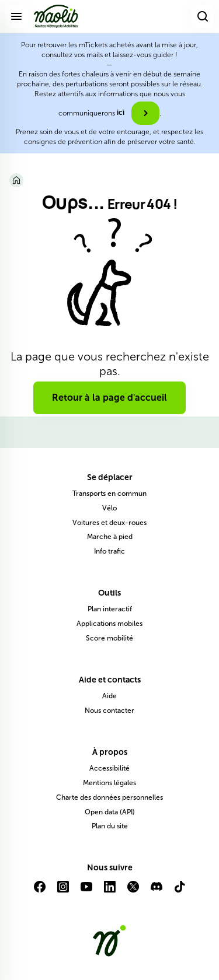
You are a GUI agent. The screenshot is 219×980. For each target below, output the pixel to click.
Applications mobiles (109, 624)
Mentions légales (109, 783)
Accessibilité (109, 768)
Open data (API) (110, 812)
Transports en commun (109, 494)
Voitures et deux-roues (109, 523)
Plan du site (110, 826)
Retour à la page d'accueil (109, 398)
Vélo (109, 508)
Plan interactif (110, 609)
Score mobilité (109, 638)
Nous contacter (109, 710)
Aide (109, 696)
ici (121, 113)
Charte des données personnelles (109, 797)
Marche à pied (110, 537)
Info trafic (109, 551)
